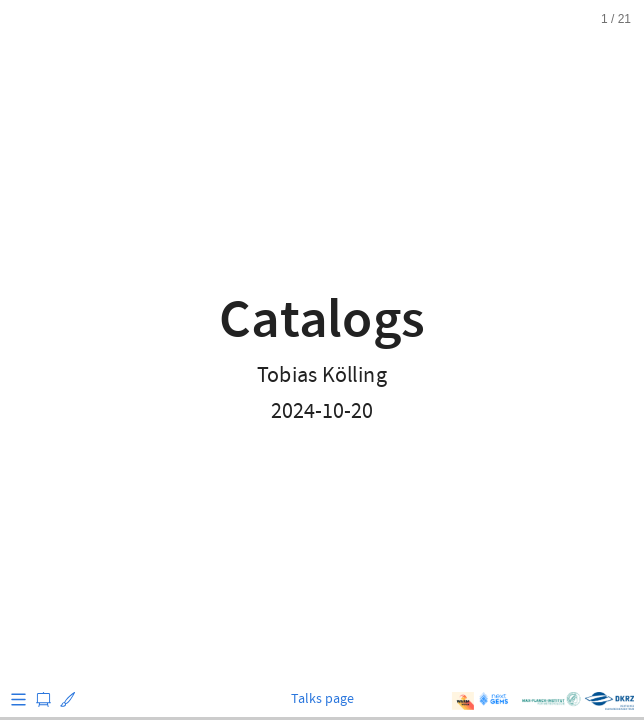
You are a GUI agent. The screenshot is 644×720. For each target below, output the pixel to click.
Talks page (322, 699)
